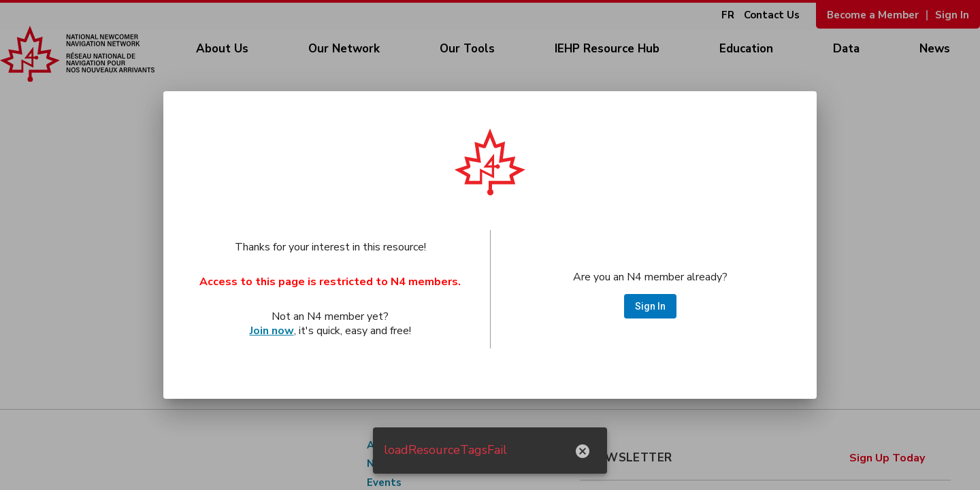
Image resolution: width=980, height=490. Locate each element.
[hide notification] (583, 451)
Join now (272, 331)
